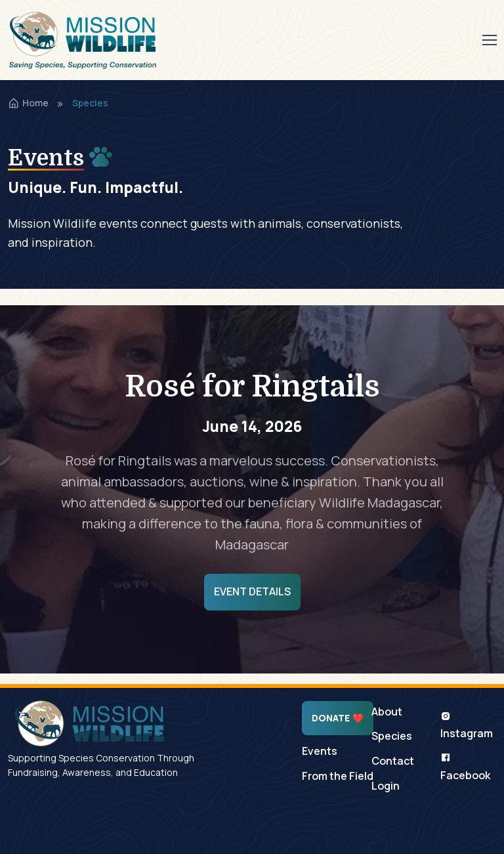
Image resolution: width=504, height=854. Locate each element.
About (387, 712)
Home (28, 103)
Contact (393, 761)
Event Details (252, 591)
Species (392, 736)
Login (386, 786)
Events (320, 751)
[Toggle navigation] (489, 40)
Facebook (465, 767)
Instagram (467, 726)
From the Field (338, 776)
